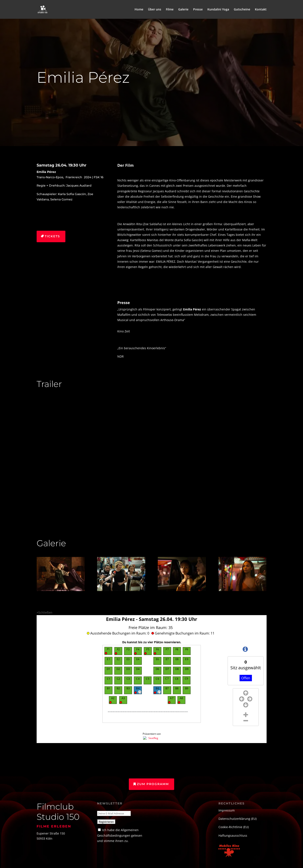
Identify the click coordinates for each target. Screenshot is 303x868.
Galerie (183, 10)
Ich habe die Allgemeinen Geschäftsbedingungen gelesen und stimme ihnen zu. (120, 835)
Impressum (227, 810)
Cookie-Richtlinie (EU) (234, 827)
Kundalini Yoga (218, 10)
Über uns (155, 10)
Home (139, 10)
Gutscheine (242, 10)
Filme (170, 10)
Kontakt (261, 10)
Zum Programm (153, 784)
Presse (198, 10)
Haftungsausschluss (233, 835)
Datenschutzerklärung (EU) (238, 819)
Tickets (52, 236)
